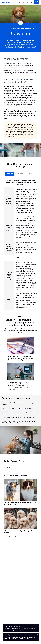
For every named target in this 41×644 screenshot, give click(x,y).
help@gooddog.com (28, 629)
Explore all (8, 467)
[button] (24, 167)
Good (31, 174)
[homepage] (6, 2)
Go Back (21, 626)
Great (20, 174)
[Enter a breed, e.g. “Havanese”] (27, 2)
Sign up (37, 2)
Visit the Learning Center (13, 537)
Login (31, 2)
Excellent (10, 174)
